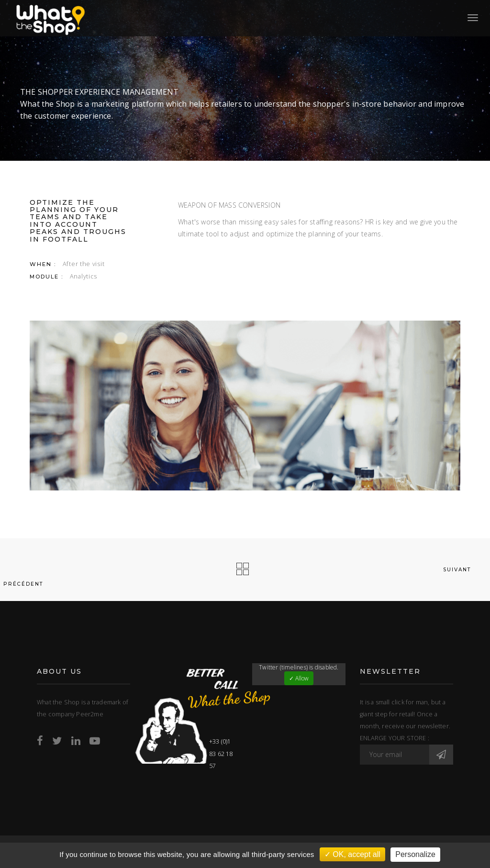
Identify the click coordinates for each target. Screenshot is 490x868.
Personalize (415, 854)
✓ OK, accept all (352, 854)
